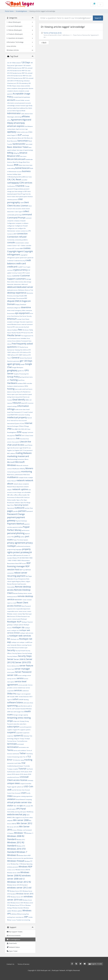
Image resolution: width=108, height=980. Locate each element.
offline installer (23, 495)
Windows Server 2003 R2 (23, 870)
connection (22, 234)
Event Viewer (26, 319)
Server (10, 659)
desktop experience (17, 293)
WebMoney (30, 812)
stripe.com (16, 721)
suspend (11, 732)
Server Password (23, 672)
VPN (18, 806)
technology (10, 739)
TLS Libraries (16, 760)
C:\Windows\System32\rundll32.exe (18, 177)
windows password (13, 867)
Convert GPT (11, 248)
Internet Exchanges (13, 426)
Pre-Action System (23, 540)
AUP (20, 135)
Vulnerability (11, 812)
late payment (11, 436)
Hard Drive (21, 380)
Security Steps (25, 656)
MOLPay (23, 469)
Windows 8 (12, 855)
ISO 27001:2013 (23, 429)
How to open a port (13, 394)
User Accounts (16, 793)
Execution (23, 322)
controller (28, 246)
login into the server (13, 448)
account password (20, 103)
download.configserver (14, 308)
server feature (26, 666)
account (11, 100)
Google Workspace (18, 367)
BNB (16, 165)
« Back (44, 43)
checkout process (12, 200)
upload (19, 787)
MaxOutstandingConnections (16, 459)
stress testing (24, 718)
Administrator (14, 113)
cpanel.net (30, 258)
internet (28, 423)
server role (12, 675)
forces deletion (17, 341)
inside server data (20, 409)
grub (21, 377)
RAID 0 (27, 558)
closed (23, 209)
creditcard (12, 267)
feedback (15, 330)
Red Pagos (29, 576)
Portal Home (9, 11)
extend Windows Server (14, 324)
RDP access (23, 563)
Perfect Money (14, 530)
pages (10, 511)
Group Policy (13, 377)
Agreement (16, 120)
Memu (26, 459)
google (23, 364)
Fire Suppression (26, 336)
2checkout (27, 81)
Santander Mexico (16, 645)
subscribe (16, 724)
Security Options (17, 653)
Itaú (29, 429)
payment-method (18, 527)
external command (27, 324)
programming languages (14, 549)
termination (13, 747)
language (24, 432)
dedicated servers (12, 290)
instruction (21, 415)
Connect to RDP (12, 234)
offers (12, 495)
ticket (21, 757)
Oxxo (31, 508)
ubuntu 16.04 (20, 772)
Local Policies (28, 445)
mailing (19, 453)
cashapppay (13, 183)
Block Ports (26, 162)
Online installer (12, 500)
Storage (16, 715)
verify (29, 793)
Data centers (11, 282)
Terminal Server (12, 741)
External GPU (11, 327)
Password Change (16, 514)
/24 (10, 63)
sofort (15, 699)
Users (24, 793)
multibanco (13, 477)
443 (30, 83)
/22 (8, 63)
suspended (19, 733)
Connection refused (17, 237)
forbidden (24, 338)
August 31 (14, 135)
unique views (14, 783)
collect (26, 211)
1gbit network (19, 65)
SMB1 (17, 697)
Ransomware (26, 560)
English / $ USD (95, 964)
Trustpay (10, 769)
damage (29, 279)
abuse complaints (12, 88)
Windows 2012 (21, 840)
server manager (22, 669)
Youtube (14, 920)
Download (23, 304)
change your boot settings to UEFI (17, 191)
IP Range (26, 426)
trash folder (18, 763)
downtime (26, 307)
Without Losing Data (23, 914)
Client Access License (18, 206)
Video (10, 796)
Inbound (17, 403)
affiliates (26, 116)
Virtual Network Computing (24, 799)
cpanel (17, 258)
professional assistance (23, 546)
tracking (28, 760)
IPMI (9, 429)
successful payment (26, 727)
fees (20, 330)
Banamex (15, 138)
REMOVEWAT (18, 600)
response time (11, 609)
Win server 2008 (21, 820)
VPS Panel (21, 809)
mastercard (23, 456)
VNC (15, 806)
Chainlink (20, 186)
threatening (16, 757)
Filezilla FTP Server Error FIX (25, 333)
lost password (28, 450)
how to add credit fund (21, 389)
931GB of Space (12, 86)
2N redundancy (24, 83)
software (11, 702)
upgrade (14, 787)
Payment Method (16, 524)
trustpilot (15, 769)
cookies (27, 248)
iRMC (16, 429)
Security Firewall (20, 651)
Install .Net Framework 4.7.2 (15, 412)
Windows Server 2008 (14, 873)
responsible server (13, 611)
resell (15, 603)
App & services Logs (22, 129)
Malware (27, 453)
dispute (11, 301)
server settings (22, 675)
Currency (14, 273)
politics (23, 537)
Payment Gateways (21, 521)
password (30, 511)
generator (16, 361)
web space (23, 812)
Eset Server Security (26, 316)
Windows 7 (22, 852)
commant (29, 218)
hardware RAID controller (25, 383)
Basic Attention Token (18, 147)
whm (28, 815)
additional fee (24, 108)
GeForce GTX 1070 (17, 352)
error (32, 313)
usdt (9, 790)
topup (22, 760)
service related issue (19, 688)
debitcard (12, 287)
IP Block (21, 426)
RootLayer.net (15, 639)
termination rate (24, 747)
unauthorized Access (13, 777)
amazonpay (19, 123)
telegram (17, 739)
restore (15, 614)
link (18, 438)
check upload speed (21, 197)
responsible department (23, 609)
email (13, 310)
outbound (19, 508)
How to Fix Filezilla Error (24, 392)
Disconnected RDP (22, 298)
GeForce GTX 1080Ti (17, 355)
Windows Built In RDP (24, 855)
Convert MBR (19, 248)
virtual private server (17, 802)
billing (10, 153)
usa (22, 787)
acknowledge (11, 106)
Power (15, 540)
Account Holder (20, 100)
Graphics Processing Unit (21, 374)
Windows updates (17, 911)
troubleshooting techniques (15, 766)
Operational (11, 508)
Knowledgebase (21, 11)
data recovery (19, 282)
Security (11, 650)
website (11, 814)
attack (9, 135)
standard (18, 709)
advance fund (29, 114)
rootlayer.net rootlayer (18, 642)
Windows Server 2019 (17, 897)
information (23, 406)
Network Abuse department (15, 487)
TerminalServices (22, 741)
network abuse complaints (21, 484)
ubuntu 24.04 (27, 774)
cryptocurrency (20, 270)
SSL (10, 709)
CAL (9, 179)
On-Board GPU (19, 497)
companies (10, 221)
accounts (28, 103)
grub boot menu (28, 377)
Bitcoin (11, 159)
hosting (11, 389)
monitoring (27, 471)
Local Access (18, 445)
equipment (24, 313)
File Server (26, 330)
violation (11, 799)
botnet (19, 168)
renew (25, 600)
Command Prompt (16, 218)
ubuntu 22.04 (19, 774)
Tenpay (22, 739)
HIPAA (26, 386)
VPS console (27, 806)
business (26, 171)
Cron (24, 267)
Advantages (11, 117)
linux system (16, 442)
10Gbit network (16, 63)
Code (16, 212)
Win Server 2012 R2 (13, 827)
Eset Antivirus (15, 316)
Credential (10, 261)
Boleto (21, 165)
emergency (18, 310)
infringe (11, 409)
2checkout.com (12, 83)
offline (16, 495)
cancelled (24, 180)
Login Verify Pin (24, 448)
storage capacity (23, 715)
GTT (8, 380)
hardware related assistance (16, 386)
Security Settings (27, 653)
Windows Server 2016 (16, 891)
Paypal (26, 527)
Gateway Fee (19, 350)
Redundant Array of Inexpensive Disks (18, 579)
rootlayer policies (18, 625)
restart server (23, 611)
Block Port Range (18, 162)
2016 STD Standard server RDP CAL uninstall (20, 78)
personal (11, 533)
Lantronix (30, 432)
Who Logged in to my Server (21, 817)
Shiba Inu (12, 694)
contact (27, 243)
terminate (12, 744)
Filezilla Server (14, 335)
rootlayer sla (18, 627)
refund (9, 581)
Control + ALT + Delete (19, 246)
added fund (16, 108)
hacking (14, 380)
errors (9, 316)
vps (21, 806)
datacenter (10, 284)
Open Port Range (25, 503)
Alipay (10, 123)
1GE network (27, 65)
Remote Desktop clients (20, 593)
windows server (11, 870)
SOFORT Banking (24, 700)
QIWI (14, 555)
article (23, 132)
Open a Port (20, 500)
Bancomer (14, 141)
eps (17, 313)
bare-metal (29, 144)
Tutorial (22, 769)
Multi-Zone (27, 475)
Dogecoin (26, 301)
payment (11, 517)
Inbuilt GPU (24, 403)
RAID (23, 558)
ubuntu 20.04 (11, 774)
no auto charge (17, 492)
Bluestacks (10, 165)
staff (13, 709)
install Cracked (28, 412)
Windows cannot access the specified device (20, 858)
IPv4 (13, 429)
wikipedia (10, 820)
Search (98, 18)
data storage (27, 282)
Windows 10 (20, 833)
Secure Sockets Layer (21, 648)
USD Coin (28, 786)
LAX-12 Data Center (27, 436)
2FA (18, 83)
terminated (20, 744)
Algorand (27, 120)
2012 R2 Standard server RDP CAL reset (19, 71)
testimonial (16, 754)
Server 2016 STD (23, 662)
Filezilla (14, 333)
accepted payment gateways (22, 97)
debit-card (25, 284)
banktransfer (19, 144)
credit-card (20, 263)
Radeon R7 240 (17, 558)
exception (10, 322)
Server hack (11, 669)
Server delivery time (13, 666)
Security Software (12, 656)
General (15, 358)
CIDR (22, 203)
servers (14, 679)
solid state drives (28, 703)
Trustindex (27, 766)
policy (17, 536)
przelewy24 (26, 552)
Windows (15, 830)
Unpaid (22, 784)
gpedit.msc (21, 371)
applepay (12, 132)
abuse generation (23, 88)
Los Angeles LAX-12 (18, 450)
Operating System (21, 505)
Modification (16, 469)
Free (14, 344)
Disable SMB (23, 296)
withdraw (14, 914)
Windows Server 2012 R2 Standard (17, 885)
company (17, 221)
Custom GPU (21, 273)
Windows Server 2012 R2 (19, 882)
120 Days (26, 62)
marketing (12, 456)
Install (28, 409)
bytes (20, 174)
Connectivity (11, 240)
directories (30, 293)
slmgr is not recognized (24, 694)
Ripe (24, 614)
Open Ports (10, 505)
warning (17, 812)
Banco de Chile (22, 138)
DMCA (18, 301)
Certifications (11, 186)
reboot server (21, 573)
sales (9, 645)
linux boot (23, 439)
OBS (8, 495)
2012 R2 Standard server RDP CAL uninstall (20, 73)
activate (18, 106)
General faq (23, 358)
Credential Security (19, 261)
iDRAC (27, 400)
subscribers (23, 724)
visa (30, 802)
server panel (11, 672)
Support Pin (16, 730)
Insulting (27, 415)
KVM (19, 432)
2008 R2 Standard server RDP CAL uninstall (20, 68)
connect (18, 231)
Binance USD (13, 156)
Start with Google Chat (17, 712)
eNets (24, 310)
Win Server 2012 (24, 823)
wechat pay (21, 814)
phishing (20, 533)
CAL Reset (16, 179)
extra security (19, 327)
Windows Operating (27, 864)
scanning (24, 645)
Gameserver (11, 350)
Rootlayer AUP (14, 622)
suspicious (10, 736)
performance (26, 530)
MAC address (11, 453)
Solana (20, 702)
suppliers (10, 730)
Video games (17, 796)
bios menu (23, 156)
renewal (29, 600)
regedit (14, 581)
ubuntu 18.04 (28, 772)
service (20, 678)
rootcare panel (16, 619)
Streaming (12, 718)
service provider (23, 685)
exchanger (16, 322)
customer (16, 276)
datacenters (18, 284)
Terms (10, 750)
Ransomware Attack (13, 563)
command (27, 214)
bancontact (23, 141)
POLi (13, 537)
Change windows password (21, 189)
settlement (26, 691)
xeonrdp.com (20, 917)
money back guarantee (14, 472)
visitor (10, 806)
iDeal (15, 400)
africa (9, 120)
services (18, 690)
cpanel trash (23, 258)
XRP (26, 917)
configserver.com (12, 228)
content (9, 246)
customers (21, 279)
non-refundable (26, 492)
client (26, 202)
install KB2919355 (12, 415)
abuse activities (26, 86)
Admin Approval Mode (19, 111)
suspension (26, 733)
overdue (27, 508)
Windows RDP (25, 867)
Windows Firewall (16, 861)
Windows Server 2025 (17, 903)
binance (23, 153)
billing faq (16, 153)
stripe (10, 721)
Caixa (30, 177)
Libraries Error (11, 439)
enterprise (29, 310)
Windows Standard (18, 908)
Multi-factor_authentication (15, 475)
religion (28, 581)
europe (19, 319)
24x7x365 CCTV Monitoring (15, 81)
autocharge (26, 135)
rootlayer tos (15, 630)
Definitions (21, 290)
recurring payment (16, 576)
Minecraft (19, 465)
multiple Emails (23, 478)
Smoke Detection (24, 697)
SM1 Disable (11, 697)
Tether (23, 753)
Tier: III (25, 757)
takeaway (26, 736)
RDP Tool (22, 570)
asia (26, 132)
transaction (10, 763)
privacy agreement (16, 543)
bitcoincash (20, 159)
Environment (11, 313)
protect (17, 552)
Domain (11, 304)
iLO (30, 400)
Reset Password (26, 606)
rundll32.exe (29, 642)
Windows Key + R (16, 864)
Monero (29, 468)
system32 (18, 736)
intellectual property (17, 417)
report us (10, 603)
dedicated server (25, 287)
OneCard (27, 497)
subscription (13, 727)
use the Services (17, 790)
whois (31, 817)
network (21, 480)
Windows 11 (30, 833)
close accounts (17, 209)
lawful (18, 435)
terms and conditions (20, 750)
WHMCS (10, 817)
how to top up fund (17, 397)
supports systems (25, 730)
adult (23, 114)
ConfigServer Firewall (21, 226)
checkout (30, 197)
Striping (22, 721)
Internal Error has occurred (19, 420)
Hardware (12, 383)
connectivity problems (21, 240)
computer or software (22, 223)
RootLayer (24, 619)
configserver (11, 226)
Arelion (19, 132)
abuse (19, 86)
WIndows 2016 (21, 846)
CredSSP (20, 267)
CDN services (26, 183)
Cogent (20, 212)
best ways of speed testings (25, 150)
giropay (17, 364)
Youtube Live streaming (23, 920)
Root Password (22, 616)
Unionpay (30, 780)
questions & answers (22, 555)
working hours (11, 917)
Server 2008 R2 (20, 659)
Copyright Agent (15, 251)
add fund (10, 108)
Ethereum (12, 319)
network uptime (20, 489)
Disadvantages (12, 298)
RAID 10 (11, 560)
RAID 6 (20, 560)
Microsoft (11, 462)
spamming (12, 706)
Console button (20, 243)
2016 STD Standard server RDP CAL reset (19, 76)
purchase (10, 555)
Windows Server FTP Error (17, 905)
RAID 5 (15, 560)
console (11, 242)
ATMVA (30, 132)
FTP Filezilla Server (23, 347)
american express (16, 126)
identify (21, 400)
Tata (31, 736)
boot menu (26, 165)
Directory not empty (13, 296)
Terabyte (27, 739)
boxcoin (26, 168)
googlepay (12, 370)
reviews (20, 614)
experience (29, 322)
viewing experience (27, 796)
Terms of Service (23, 964)
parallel (16, 511)
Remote (9, 584)
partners (22, 511)
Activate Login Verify (26, 106)
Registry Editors (21, 581)
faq (25, 327)
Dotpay (18, 304)
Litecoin (24, 442)
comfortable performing (14, 215)
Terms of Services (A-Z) (71, 35)
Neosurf (14, 481)
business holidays (12, 174)
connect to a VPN (26, 231)
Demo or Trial (29, 290)
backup (9, 138)
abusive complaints (19, 91)
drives (9, 310)
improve (10, 403)
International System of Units (16, 423)
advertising (18, 117)
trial (23, 763)
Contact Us (10, 964)
